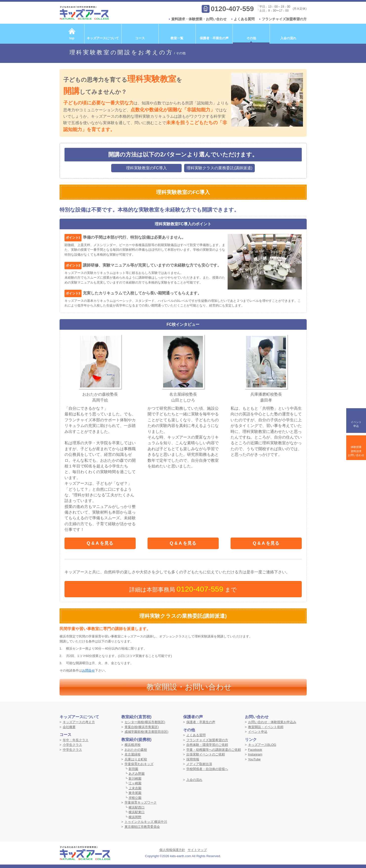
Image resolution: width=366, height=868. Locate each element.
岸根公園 (135, 798)
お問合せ (88, 670)
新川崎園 (135, 779)
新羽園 (133, 769)
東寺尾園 (135, 793)
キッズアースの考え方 (79, 722)
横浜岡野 (135, 817)
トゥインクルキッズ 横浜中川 (146, 822)
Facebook (255, 750)
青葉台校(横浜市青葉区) (142, 727)
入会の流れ (288, 38)
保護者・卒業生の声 (214, 38)
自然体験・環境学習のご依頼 (207, 745)
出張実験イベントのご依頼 (206, 754)
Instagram (255, 754)
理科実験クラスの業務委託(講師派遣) (219, 168)
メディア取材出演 (199, 764)
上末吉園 (135, 788)
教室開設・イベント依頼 (266, 727)
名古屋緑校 (133, 754)
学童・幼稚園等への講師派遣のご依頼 (214, 750)
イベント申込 (258, 732)
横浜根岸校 (133, 745)
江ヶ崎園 (135, 783)
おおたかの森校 (136, 750)
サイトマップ (197, 850)
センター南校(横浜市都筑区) (145, 722)
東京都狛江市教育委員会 (142, 827)
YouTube (254, 759)
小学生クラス (72, 745)
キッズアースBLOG (262, 745)
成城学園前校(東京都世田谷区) (147, 732)
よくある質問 (244, 19)
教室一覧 (177, 38)
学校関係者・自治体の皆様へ (207, 769)
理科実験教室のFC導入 (146, 168)
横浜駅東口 (137, 812)
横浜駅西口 (137, 807)
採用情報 (193, 759)
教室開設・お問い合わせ (189, 687)
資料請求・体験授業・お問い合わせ (199, 19)
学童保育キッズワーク (141, 802)
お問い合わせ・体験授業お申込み (272, 722)
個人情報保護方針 (172, 850)
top (72, 38)
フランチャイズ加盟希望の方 (284, 19)
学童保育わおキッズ (139, 764)
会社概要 (69, 727)
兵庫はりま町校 (136, 759)
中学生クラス (72, 750)
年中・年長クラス (76, 740)
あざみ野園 (137, 774)
